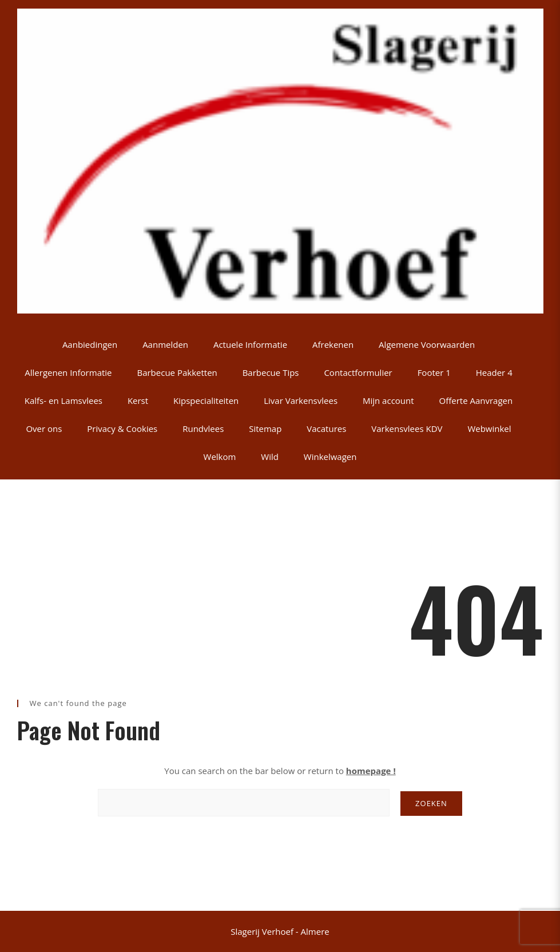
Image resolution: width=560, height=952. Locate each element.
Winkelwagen (330, 457)
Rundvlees (203, 429)
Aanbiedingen (90, 344)
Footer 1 (434, 372)
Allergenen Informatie (68, 372)
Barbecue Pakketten (177, 372)
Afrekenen (333, 344)
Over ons (44, 429)
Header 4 (494, 372)
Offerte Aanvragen (476, 400)
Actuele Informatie (250, 344)
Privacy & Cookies (122, 429)
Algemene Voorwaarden (427, 344)
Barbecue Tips (271, 372)
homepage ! (371, 771)
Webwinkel (489, 429)
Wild (270, 457)
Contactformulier (358, 372)
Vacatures (326, 429)
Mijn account (388, 400)
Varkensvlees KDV (407, 429)
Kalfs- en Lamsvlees (63, 400)
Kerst (138, 400)
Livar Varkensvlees (301, 400)
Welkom (220, 457)
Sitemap (265, 429)
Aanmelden (165, 344)
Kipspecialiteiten (206, 400)
